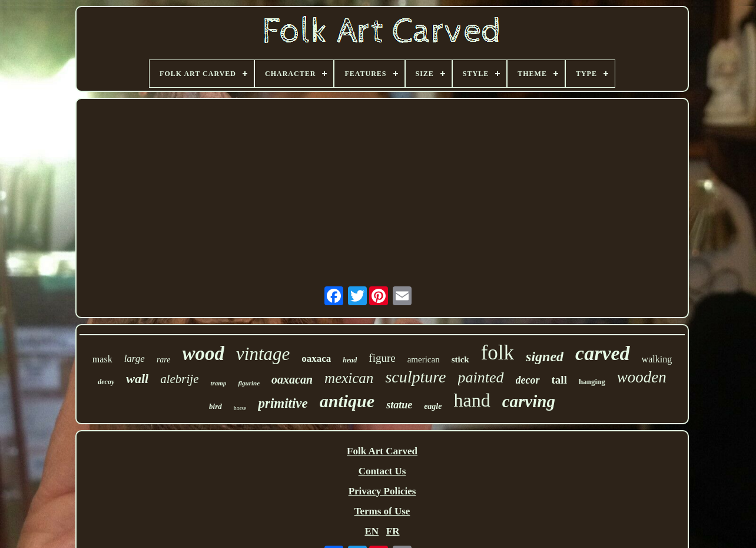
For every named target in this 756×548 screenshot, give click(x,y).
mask (102, 359)
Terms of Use (382, 511)
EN (372, 531)
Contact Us (382, 471)
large (135, 359)
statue (399, 405)
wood (204, 354)
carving (529, 401)
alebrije (179, 379)
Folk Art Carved (382, 451)
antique (347, 401)
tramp (218, 383)
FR (393, 531)
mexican (349, 378)
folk (498, 353)
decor (528, 380)
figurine (249, 383)
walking (657, 359)
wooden (642, 377)
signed (545, 356)
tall (559, 380)
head (350, 360)
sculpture (415, 377)
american (424, 359)
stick (460, 359)
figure (382, 358)
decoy (106, 382)
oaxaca (316, 359)
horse (240, 408)
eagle (433, 406)
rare (164, 360)
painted (481, 377)
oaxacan (292, 379)
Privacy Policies (382, 491)
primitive (283, 403)
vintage (263, 354)
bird (215, 406)
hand (472, 400)
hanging (592, 382)
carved (603, 353)
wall (137, 379)
